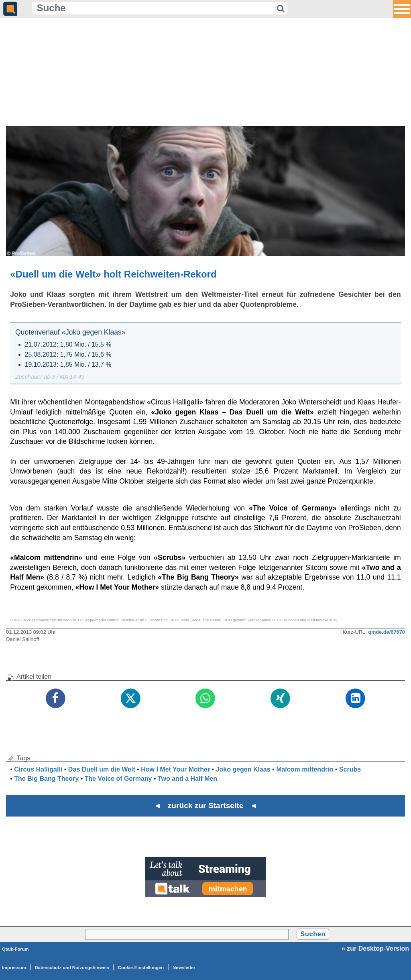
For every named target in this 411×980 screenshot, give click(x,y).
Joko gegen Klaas (243, 769)
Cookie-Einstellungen (141, 968)
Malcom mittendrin (305, 769)
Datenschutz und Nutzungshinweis (72, 968)
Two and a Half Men (187, 779)
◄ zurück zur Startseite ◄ (206, 805)
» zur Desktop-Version (375, 948)
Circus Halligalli (38, 769)
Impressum (14, 968)
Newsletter (184, 968)
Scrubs (350, 769)
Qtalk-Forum (15, 949)
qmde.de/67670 (387, 632)
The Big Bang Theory (46, 779)
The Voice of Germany (118, 779)
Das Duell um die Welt (102, 769)
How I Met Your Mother (175, 769)
